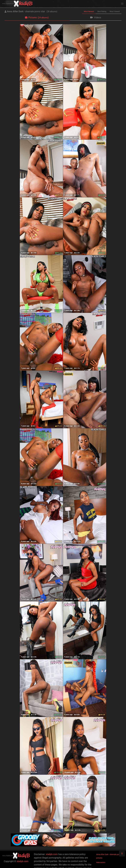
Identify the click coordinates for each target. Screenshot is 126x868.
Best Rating (102, 12)
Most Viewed (115, 12)
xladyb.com (23, 861)
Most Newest (89, 12)
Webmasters (101, 862)
